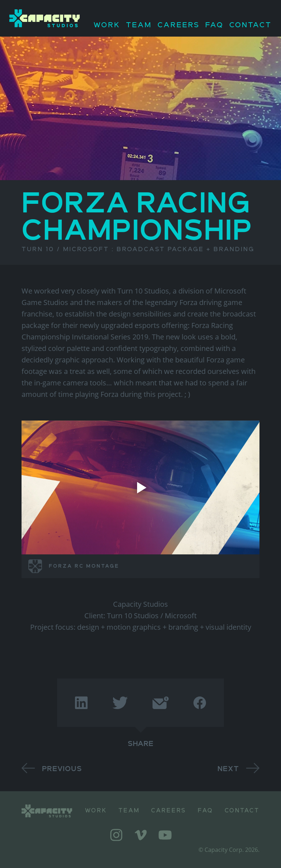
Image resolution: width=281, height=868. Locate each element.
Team (139, 25)
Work (107, 25)
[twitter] (120, 703)
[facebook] (200, 703)
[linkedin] (81, 703)
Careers (179, 25)
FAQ (214, 25)
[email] (160, 703)
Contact (250, 25)
